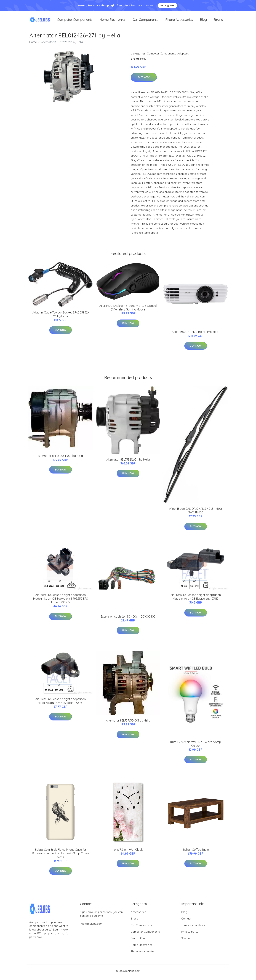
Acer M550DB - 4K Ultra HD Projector (196, 335)
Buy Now (144, 80)
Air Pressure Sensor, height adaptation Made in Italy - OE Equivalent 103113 (196, 600)
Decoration (138, 941)
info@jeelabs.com (91, 927)
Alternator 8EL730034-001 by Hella (60, 459)
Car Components (145, 21)
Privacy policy (190, 935)
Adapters (183, 57)
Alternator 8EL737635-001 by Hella (128, 723)
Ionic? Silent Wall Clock (128, 853)
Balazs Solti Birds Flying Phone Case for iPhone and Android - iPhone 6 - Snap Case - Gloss (61, 856)
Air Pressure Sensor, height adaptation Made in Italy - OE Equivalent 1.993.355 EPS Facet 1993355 (61, 602)
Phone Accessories (179, 21)
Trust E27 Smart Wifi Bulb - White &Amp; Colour (196, 747)
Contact (186, 922)
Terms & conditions (193, 928)
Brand (218, 21)
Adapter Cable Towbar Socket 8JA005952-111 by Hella (61, 317)
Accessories (138, 915)
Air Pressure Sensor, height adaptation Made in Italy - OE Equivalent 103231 (61, 704)
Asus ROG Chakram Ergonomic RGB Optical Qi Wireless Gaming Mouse (128, 311)
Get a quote (167, 5)
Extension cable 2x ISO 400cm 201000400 (128, 620)
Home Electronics (113, 21)
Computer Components (75, 21)
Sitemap (186, 941)
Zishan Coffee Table (196, 853)
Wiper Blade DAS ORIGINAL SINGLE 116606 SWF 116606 (196, 514)
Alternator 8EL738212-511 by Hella (128, 463)
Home (33, 45)
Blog (203, 21)
